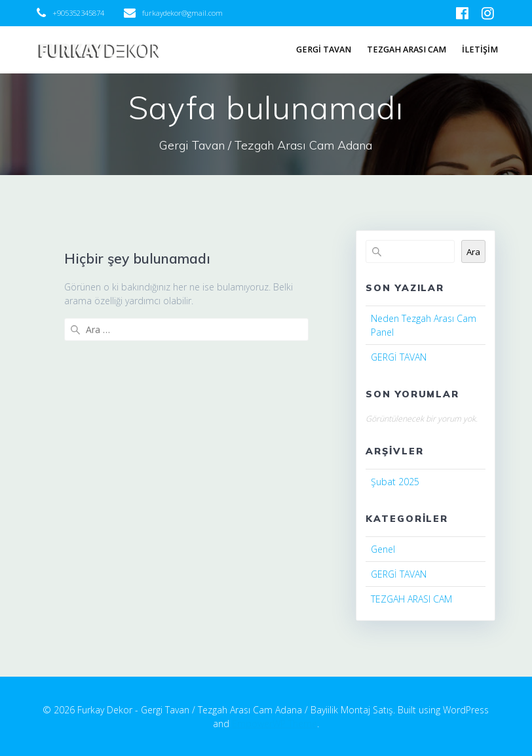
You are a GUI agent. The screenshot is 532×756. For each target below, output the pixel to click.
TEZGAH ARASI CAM (407, 50)
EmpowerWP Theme (275, 724)
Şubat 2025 (395, 482)
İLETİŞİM (480, 50)
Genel (383, 549)
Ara (473, 252)
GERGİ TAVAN (324, 50)
